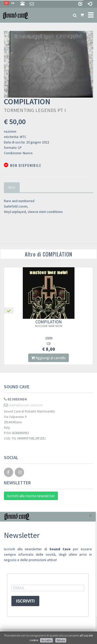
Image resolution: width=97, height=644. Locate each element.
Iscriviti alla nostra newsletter (31, 496)
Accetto (46, 640)
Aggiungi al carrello (48, 358)
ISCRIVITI (25, 601)
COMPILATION (49, 323)
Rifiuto (61, 640)
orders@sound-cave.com (23, 405)
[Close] (90, 515)
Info (12, 187)
